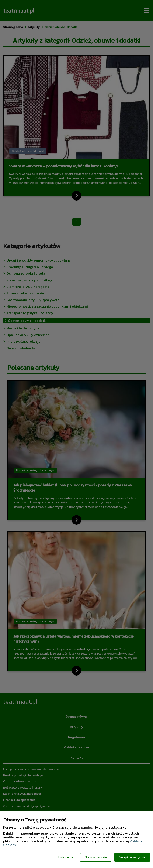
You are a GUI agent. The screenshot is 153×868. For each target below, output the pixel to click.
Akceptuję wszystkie (132, 857)
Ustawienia (66, 857)
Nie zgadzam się (96, 857)
